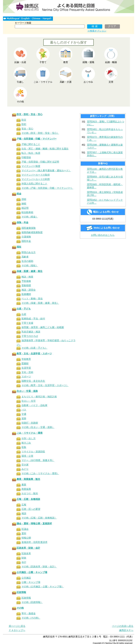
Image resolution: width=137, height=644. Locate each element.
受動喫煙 (26, 285)
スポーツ (26, 377)
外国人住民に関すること (34, 184)
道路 (24, 418)
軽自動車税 (27, 212)
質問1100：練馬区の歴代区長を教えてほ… (105, 170)
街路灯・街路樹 (30, 423)
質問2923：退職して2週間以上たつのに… (106, 123)
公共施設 (26, 578)
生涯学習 (26, 368)
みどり (25, 469)
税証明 (25, 208)
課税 (24, 199)
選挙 (24, 533)
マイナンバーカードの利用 (36, 179)
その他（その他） (31, 618)
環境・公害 (27, 456)
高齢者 (25, 257)
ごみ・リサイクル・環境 (30, 433)
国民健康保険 (29, 228)
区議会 (25, 529)
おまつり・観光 (30, 493)
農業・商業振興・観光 (28, 479)
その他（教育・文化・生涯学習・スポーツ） (45, 385)
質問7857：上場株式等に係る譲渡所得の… (105, 154)
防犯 (24, 124)
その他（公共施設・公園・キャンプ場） (43, 587)
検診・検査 (27, 277)
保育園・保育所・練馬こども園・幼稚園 (43, 327)
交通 (24, 414)
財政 (24, 558)
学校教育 (26, 359)
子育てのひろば (30, 336)
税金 (19, 194)
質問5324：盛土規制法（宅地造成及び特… (105, 194)
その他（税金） (30, 217)
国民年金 (26, 241)
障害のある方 (29, 252)
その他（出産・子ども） (34, 348)
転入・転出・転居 (31, 153)
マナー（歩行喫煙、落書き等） (38, 460)
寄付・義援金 (29, 613)
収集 (24, 447)
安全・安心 (27, 129)
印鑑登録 (26, 157)
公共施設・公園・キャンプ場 (32, 572)
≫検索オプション (97, 31)
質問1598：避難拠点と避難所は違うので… (105, 146)
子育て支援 (27, 323)
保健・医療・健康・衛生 (30, 271)
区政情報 (21, 592)
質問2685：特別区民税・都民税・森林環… (105, 186)
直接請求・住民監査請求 (34, 542)
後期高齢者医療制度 (32, 232)
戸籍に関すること (31, 144)
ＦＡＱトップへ (17, 630)
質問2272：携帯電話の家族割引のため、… (105, 139)
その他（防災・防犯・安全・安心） (40, 133)
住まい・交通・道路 (27, 391)
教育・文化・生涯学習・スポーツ (34, 354)
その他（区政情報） (32, 602)
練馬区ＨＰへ (126, 630)
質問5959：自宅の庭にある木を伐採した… (105, 178)
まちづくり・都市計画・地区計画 (39, 397)
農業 (24, 485)
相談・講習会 (29, 290)
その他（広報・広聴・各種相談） (39, 518)
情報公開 (26, 538)
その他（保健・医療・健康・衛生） (40, 303)
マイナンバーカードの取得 (36, 175)
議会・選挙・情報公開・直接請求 (34, 523)
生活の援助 (27, 261)
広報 (24, 505)
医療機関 (26, 294)
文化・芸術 (27, 372)
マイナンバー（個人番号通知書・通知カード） (46, 170)
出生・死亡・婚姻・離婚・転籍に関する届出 (45, 149)
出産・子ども (24, 309)
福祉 (19, 247)
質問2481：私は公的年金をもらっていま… (105, 131)
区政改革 (26, 553)
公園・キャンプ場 (31, 582)
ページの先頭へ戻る (123, 626)
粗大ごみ (26, 443)
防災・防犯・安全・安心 (30, 114)
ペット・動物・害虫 (32, 299)
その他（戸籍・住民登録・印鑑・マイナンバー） (47, 188)
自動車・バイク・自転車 (34, 405)
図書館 (25, 363)
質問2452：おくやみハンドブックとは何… (105, 201)
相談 (24, 513)
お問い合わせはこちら (103, 235)
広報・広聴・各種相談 (28, 499)
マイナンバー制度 (31, 166)
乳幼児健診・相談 (31, 332)
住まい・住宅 (29, 401)
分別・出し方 (29, 438)
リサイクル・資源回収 (33, 452)
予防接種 (26, 281)
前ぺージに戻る (17, 626)
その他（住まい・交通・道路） (38, 427)
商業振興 (26, 489)
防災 (24, 120)
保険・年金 (22, 222)
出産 (24, 314)
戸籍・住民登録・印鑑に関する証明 (40, 162)
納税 (24, 204)
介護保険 (26, 237)
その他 (20, 608)
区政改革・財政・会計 (28, 548)
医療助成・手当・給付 (33, 319)
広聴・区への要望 (31, 509)
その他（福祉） (30, 265)
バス (24, 410)
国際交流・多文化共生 (33, 381)
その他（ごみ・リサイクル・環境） (40, 473)
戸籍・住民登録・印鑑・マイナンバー (37, 139)
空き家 (25, 465)
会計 (24, 562)
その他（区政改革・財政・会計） (39, 567)
